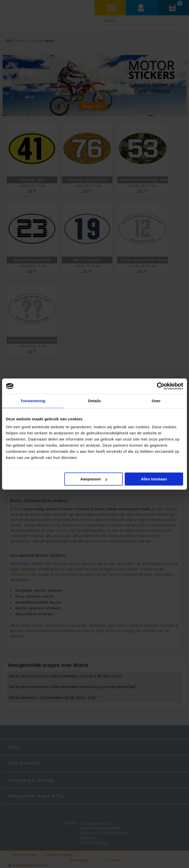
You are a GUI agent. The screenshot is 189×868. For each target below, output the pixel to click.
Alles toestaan (154, 479)
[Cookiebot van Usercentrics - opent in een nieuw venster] (161, 386)
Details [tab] (94, 401)
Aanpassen (94, 479)
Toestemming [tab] (33, 401)
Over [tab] (156, 401)
